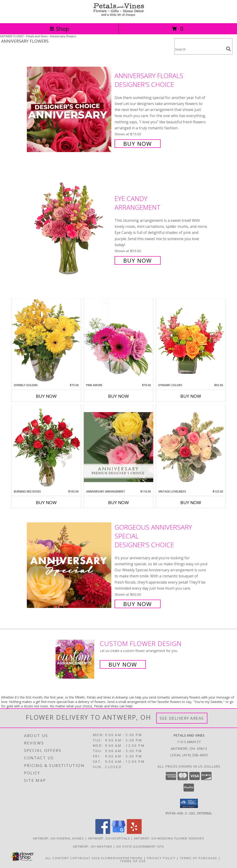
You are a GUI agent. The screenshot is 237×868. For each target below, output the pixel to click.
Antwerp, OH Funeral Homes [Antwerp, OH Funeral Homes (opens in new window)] (58, 838)
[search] (228, 49)
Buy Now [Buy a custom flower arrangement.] (123, 664)
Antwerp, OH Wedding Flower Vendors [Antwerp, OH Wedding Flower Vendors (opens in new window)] (169, 838)
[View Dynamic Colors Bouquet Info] (191, 341)
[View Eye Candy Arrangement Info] (70, 229)
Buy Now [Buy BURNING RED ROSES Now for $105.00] (46, 502)
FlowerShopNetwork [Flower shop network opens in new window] (122, 858)
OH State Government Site (140, 846)
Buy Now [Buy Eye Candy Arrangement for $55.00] (138, 260)
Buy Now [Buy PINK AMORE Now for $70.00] (118, 396)
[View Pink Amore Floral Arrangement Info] (118, 341)
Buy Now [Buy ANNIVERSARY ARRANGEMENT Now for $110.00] (118, 502)
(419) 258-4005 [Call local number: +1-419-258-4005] (195, 755)
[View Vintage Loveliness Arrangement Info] (191, 447)
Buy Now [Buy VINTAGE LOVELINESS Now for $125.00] (191, 502)
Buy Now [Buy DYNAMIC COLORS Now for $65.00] (191, 396)
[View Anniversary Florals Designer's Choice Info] (70, 109)
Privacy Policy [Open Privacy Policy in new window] (161, 858)
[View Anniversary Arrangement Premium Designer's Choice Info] (118, 447)
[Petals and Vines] (118, 16)
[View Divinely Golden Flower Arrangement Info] (46, 341)
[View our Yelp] (134, 832)
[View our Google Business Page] (118, 832)
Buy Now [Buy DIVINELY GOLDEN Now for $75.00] (46, 396)
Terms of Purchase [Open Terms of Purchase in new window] (199, 858)
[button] (189, 803)
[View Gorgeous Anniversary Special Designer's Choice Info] (70, 565)
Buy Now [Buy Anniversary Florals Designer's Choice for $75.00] (138, 144)
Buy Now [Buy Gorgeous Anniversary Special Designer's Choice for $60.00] (138, 604)
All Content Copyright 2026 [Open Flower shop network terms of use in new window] (73, 858)
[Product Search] (199, 49)
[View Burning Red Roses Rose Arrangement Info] (46, 447)
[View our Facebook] (103, 832)
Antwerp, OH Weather (93, 846)
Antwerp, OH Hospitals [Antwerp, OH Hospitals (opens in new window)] (109, 838)
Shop (59, 29)
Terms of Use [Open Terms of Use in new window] (133, 861)
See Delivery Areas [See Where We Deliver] (182, 718)
